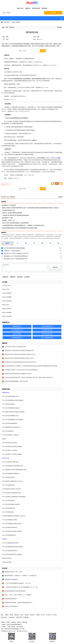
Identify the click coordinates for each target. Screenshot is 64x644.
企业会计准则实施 (7, 301)
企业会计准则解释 (7, 297)
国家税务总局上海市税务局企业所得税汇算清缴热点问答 (19, 351)
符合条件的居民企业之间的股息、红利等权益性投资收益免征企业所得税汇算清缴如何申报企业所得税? (31, 366)
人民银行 (38, 615)
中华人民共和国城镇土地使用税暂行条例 (13, 466)
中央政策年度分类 (47, 330)
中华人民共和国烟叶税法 (9, 508)
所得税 (4, 439)
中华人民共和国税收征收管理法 (10, 543)
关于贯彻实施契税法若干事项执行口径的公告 (14, 516)
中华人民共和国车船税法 (9, 501)
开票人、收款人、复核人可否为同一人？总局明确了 (18, 595)
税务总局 (16, 615)
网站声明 (14, 622)
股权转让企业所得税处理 (11, 606)
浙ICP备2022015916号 (22, 631)
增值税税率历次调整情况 (11, 579)
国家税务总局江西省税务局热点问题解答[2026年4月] (18, 374)
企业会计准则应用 (7, 293)
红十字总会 (54, 615)
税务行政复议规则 (7, 562)
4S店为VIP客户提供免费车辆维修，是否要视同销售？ (16, 223)
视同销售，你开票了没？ (8, 220)
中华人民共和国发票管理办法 (10, 551)
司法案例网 (26, 617)
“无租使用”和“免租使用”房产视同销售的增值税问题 (15, 215)
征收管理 (4, 539)
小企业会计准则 (6, 286)
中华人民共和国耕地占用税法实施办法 (12, 524)
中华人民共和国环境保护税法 (10, 527)
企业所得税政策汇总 (47, 326)
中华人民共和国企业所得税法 (10, 443)
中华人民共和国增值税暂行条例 (10, 396)
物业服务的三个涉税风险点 (9, 205)
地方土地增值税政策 (47, 338)
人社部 (22, 615)
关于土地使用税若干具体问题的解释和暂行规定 (14, 470)
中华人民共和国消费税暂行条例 (10, 416)
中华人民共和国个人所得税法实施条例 (12, 454)
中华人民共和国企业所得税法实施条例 (12, 447)
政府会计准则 (6, 305)
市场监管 (27, 615)
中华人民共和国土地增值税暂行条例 (11, 493)
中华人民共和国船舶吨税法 (9, 535)
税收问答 (12, 27)
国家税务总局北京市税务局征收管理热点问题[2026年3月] (19, 358)
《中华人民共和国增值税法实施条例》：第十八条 (17, 583)
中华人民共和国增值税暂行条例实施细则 (19, 79)
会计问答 (20, 277)
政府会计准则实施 (7, 316)
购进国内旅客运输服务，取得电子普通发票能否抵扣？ (19, 603)
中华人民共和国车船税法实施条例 (11, 504)
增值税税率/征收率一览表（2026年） (14, 572)
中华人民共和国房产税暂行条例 (10, 462)
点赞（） (7, 184)
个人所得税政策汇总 (17, 330)
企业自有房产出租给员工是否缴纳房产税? (15, 347)
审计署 (43, 615)
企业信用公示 (12, 617)
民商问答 (12, 277)
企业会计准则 (6, 289)
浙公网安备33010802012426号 (8, 631)
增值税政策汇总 (17, 326)
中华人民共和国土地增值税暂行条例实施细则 (14, 497)
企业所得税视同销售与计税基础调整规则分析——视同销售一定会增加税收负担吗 (23, 225)
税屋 (3, 27)
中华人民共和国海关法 (8, 431)
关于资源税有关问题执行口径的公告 (11, 489)
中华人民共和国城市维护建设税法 (11, 474)
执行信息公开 (4, 617)
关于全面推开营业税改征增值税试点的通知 (13, 412)
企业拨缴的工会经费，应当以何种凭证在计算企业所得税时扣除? (21, 370)
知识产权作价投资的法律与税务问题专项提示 (15, 248)
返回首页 (59, 27)
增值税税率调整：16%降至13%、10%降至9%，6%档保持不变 (20, 576)
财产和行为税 (6, 458)
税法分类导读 (17, 334)
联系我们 (19, 622)
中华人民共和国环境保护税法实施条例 (12, 531)
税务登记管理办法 (7, 558)
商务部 (11, 615)
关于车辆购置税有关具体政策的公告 (11, 427)
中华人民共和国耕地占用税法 (10, 520)
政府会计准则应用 (7, 309)
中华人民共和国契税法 (8, 512)
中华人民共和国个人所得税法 (10, 450)
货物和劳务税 (6, 393)
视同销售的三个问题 (7, 218)
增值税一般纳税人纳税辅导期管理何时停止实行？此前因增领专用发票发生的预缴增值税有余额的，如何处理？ (31, 208)
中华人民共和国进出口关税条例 (10, 435)
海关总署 (32, 615)
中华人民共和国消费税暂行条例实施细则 (13, 420)
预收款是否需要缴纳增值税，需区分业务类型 (16, 381)
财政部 (7, 615)
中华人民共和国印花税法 (9, 477)
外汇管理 (48, 615)
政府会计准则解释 (7, 312)
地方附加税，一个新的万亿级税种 (12, 22)
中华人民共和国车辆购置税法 (10, 423)
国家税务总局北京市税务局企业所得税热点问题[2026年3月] (20, 354)
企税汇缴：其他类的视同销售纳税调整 (12, 213)
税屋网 (3, 622)
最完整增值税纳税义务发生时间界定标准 (15, 591)
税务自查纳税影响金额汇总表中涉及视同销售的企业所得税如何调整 (20, 228)
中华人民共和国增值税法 (9, 404)
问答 (7, 27)
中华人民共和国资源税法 (9, 485)
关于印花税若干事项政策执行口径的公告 (13, 481)
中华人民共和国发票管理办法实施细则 (12, 554)
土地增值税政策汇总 (17, 338)
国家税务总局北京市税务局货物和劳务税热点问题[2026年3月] (20, 362)
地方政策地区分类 (47, 334)
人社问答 (27, 277)
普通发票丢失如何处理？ (11, 599)
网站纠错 (25, 622)
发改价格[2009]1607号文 (14, 160)
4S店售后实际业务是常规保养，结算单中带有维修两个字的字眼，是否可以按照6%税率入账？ (29, 378)
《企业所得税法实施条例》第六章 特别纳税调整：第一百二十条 (21, 587)
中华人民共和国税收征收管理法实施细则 (13, 547)
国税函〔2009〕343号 (47, 158)
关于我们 (8, 622)
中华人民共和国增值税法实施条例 (11, 408)
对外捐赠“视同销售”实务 (8, 210)
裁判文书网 (19, 617)
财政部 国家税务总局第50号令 (40, 79)
